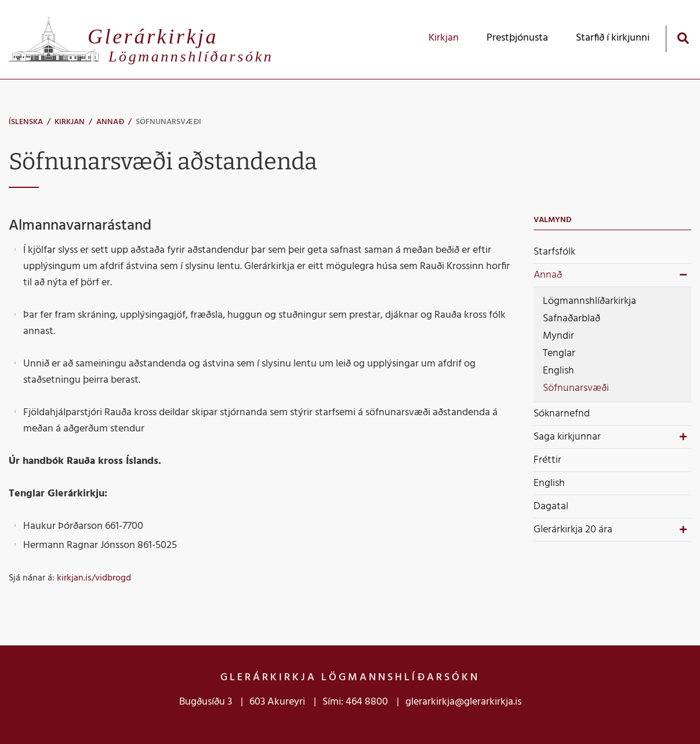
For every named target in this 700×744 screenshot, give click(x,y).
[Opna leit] (683, 38)
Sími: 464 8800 (355, 702)
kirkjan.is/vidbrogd (94, 578)
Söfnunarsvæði (168, 122)
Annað (110, 122)
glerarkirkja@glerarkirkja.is (463, 702)
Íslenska (26, 122)
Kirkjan (70, 122)
